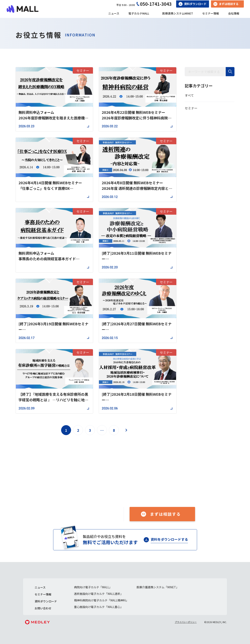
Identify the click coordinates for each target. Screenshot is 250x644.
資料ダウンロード (195, 4)
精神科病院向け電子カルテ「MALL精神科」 (101, 600)
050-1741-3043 (156, 4)
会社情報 (234, 13)
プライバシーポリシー (186, 622)
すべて (189, 95)
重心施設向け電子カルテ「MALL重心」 (99, 607)
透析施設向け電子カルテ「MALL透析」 (99, 594)
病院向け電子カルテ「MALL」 (93, 587)
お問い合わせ (43, 608)
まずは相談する (229, 4)
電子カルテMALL (139, 13)
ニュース (114, 13)
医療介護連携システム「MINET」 (158, 587)
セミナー (191, 108)
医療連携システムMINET (178, 13)
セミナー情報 (211, 13)
